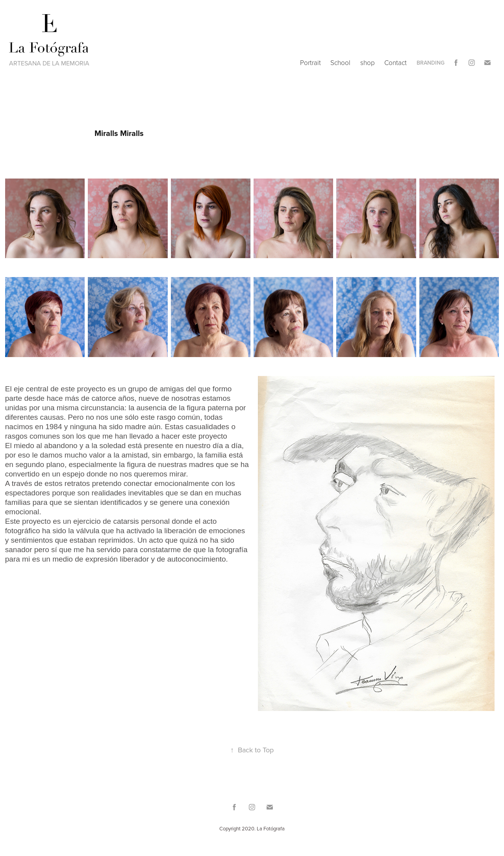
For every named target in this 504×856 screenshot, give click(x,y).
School (340, 62)
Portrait (310, 62)
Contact (396, 62)
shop (368, 62)
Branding (431, 63)
